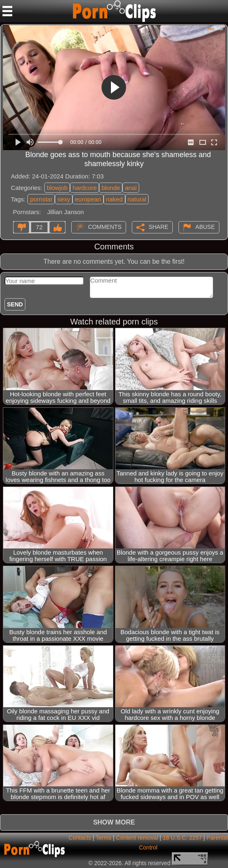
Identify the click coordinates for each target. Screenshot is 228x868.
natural (137, 199)
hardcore (85, 188)
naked (114, 199)
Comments (105, 227)
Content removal (137, 838)
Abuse (205, 227)
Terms (104, 838)
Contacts (80, 838)
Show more (114, 822)
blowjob (57, 188)
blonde (111, 188)
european (88, 199)
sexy (64, 199)
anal (131, 188)
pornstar (41, 199)
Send (15, 304)
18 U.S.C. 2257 (182, 838)
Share (158, 227)
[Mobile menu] (7, 11)
